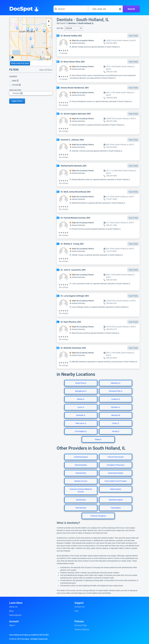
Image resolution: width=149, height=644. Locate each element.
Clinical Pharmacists (116, 457)
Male (14, 81)
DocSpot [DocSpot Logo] (24, 8)
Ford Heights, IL (81, 431)
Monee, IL (81, 399)
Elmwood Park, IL (116, 391)
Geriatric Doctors (81, 481)
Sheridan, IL (116, 407)
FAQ (76, 611)
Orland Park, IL (81, 383)
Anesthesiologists (81, 457)
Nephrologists (116, 489)
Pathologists (116, 508)
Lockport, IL (116, 399)
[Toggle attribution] (13, 57)
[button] (74, 28)
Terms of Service (82, 629)
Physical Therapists (98, 516)
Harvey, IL (116, 431)
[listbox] (31, 93)
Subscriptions (15, 615)
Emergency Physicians (116, 465)
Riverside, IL (81, 415)
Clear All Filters (46, 70)
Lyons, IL (81, 407)
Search (131, 9)
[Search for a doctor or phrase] (71, 9)
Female (15, 85)
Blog (11, 611)
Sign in (12, 625)
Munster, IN (116, 415)
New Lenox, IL (81, 423)
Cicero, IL (116, 423)
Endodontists (81, 473)
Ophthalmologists (116, 500)
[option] (33, 93)
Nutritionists (81, 500)
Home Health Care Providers (116, 481)
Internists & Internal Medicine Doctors (81, 490)
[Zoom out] (49, 25)
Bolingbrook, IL (81, 391)
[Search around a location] (105, 9)
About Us (13, 607)
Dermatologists (81, 465)
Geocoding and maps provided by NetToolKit (29, 635)
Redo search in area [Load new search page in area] (20, 63)
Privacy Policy (81, 625)
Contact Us (79, 607)
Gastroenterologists (116, 473)
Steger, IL (98, 439)
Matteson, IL (116, 383)
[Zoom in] (49, 21)
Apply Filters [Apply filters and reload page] (17, 101)
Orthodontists (81, 508)
